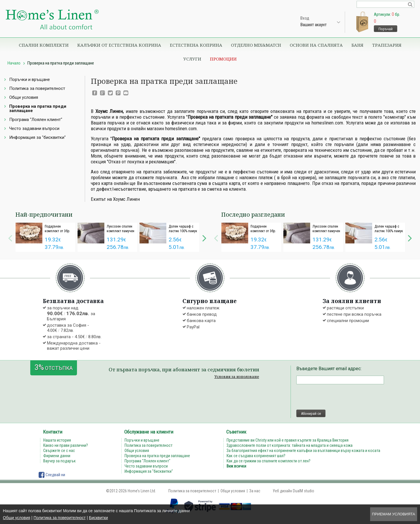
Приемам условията (394, 514)
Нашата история (57, 440)
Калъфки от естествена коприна (119, 45)
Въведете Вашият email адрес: (329, 369)
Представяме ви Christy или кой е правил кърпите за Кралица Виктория (288, 440)
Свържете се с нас (59, 451)
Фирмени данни (57, 456)
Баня (357, 45)
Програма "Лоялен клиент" (36, 120)
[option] (45, 237)
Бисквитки (98, 518)
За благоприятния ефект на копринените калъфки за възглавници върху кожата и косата (303, 451)
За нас (255, 491)
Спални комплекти (44, 45)
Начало (14, 63)
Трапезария (387, 45)
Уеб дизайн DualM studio (293, 491)
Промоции (223, 59)
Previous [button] (10, 237)
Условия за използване (237, 377)
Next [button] (204, 237)
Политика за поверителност (60, 518)
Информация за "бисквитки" (37, 137)
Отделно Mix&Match (256, 45)
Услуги (192, 59)
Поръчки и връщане (30, 80)
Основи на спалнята (316, 45)
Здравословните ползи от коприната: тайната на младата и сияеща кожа (290, 445)
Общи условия (17, 518)
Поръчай (386, 29)
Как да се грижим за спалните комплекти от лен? (269, 461)
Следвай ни (52, 475)
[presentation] (340, 397)
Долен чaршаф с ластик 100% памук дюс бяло (183, 231)
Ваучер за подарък (60, 461)
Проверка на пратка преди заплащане (38, 108)
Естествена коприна (196, 45)
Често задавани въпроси (34, 128)
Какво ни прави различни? (66, 445)
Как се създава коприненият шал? (256, 456)
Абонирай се (311, 414)
